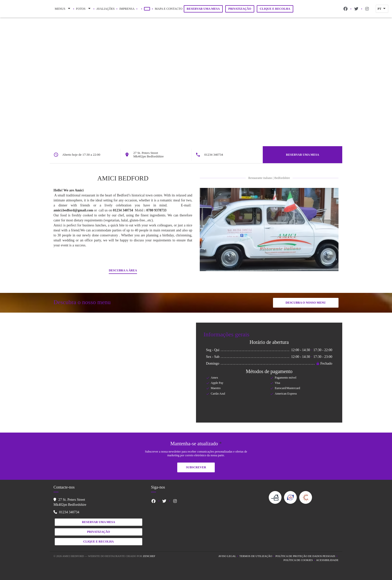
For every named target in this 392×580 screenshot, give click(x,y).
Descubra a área (123, 270)
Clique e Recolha (275, 9)
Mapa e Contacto (168, 9)
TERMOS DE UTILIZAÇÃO (257, 556)
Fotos (84, 9)
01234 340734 (218, 155)
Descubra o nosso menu (306, 303)
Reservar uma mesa (203, 9)
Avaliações (105, 9)
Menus (63, 9)
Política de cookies (300, 560)
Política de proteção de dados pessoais (307, 556)
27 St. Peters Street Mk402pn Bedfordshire (151, 155)
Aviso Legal (229, 556)
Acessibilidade (327, 560)
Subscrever (196, 467)
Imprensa (127, 9)
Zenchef (149, 556)
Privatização (240, 9)
